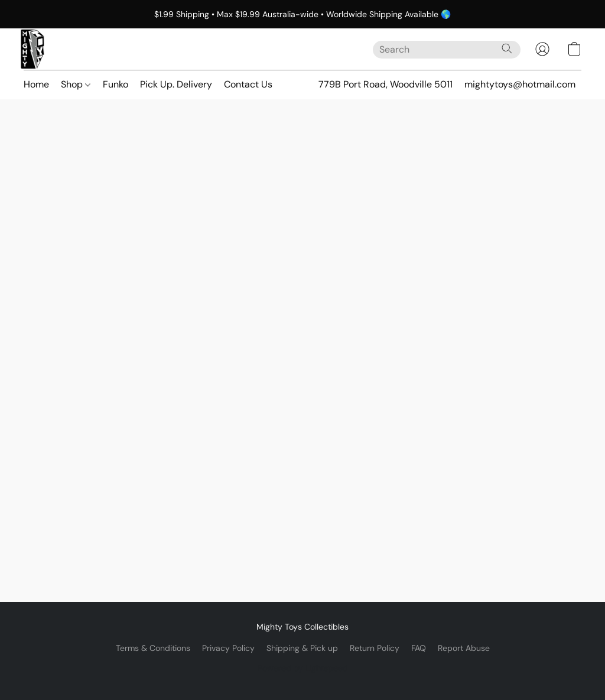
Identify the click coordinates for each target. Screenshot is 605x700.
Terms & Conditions (153, 648)
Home (36, 84)
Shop (76, 84)
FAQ (419, 648)
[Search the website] (507, 48)
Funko (116, 84)
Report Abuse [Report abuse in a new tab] (464, 648)
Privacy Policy (228, 648)
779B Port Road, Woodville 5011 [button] (386, 84)
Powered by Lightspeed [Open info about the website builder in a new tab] (303, 668)
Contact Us (248, 84)
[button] (32, 49)
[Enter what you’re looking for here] (447, 50)
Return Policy (375, 648)
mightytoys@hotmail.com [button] (520, 84)
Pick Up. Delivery (176, 84)
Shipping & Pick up (302, 648)
